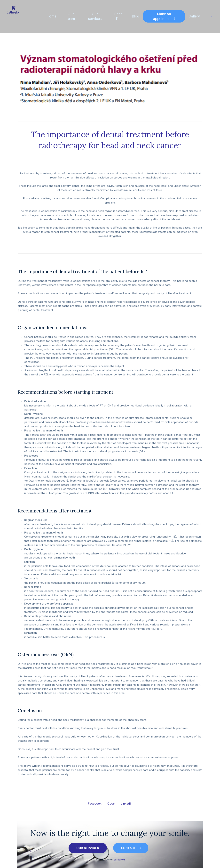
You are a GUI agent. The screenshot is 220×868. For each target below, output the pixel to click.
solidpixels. (120, 861)
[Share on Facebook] (95, 805)
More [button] (194, 16)
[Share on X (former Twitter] (111, 805)
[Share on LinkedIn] (127, 805)
